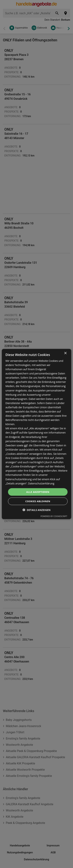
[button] (37, 510)
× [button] (65, 353)
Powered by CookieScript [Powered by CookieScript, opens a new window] (54, 516)
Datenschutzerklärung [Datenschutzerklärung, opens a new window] (41, 483)
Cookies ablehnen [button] (38, 501)
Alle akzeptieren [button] (38, 492)
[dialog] (36, 434)
